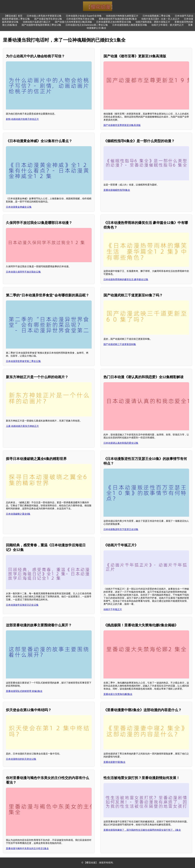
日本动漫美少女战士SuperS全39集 (84, 16)
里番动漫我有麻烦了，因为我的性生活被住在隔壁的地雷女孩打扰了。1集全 (142, 830)
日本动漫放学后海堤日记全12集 (22, 605)
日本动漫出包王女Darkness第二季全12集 (87, 25)
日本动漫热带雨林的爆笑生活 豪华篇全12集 (126, 279)
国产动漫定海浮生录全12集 (48, 19)
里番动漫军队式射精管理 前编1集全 (24, 691)
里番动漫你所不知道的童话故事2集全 (118, 19)
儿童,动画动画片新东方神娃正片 (22, 426)
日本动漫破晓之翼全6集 (18, 514)
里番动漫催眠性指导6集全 (117, 190)
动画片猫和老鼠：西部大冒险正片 (153, 22)
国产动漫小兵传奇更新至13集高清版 (73, 22)
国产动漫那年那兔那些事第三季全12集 (41, 25)
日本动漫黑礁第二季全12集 (157, 16)
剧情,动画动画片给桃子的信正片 (22, 119)
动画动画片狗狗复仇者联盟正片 (122, 16)
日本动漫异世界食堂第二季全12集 (23, 361)
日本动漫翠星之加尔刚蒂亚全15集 (114, 22)
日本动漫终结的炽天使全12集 (21, 759)
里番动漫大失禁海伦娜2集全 (118, 694)
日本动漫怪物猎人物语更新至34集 (130, 25)
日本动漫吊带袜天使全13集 (80, 19)
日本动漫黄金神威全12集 (19, 207)
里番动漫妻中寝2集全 (115, 762)
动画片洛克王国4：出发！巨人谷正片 (160, 19)
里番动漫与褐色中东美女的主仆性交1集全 (27, 848)
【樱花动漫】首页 (13, 16)
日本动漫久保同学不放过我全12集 (23, 272)
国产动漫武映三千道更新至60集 (120, 344)
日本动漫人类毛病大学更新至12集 (44, 16)
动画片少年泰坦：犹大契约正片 (168, 25)
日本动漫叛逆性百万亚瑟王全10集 (121, 529)
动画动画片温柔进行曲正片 (37, 22)
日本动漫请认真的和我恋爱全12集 (121, 443)
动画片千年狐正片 (113, 609)
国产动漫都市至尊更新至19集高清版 (122, 125)
